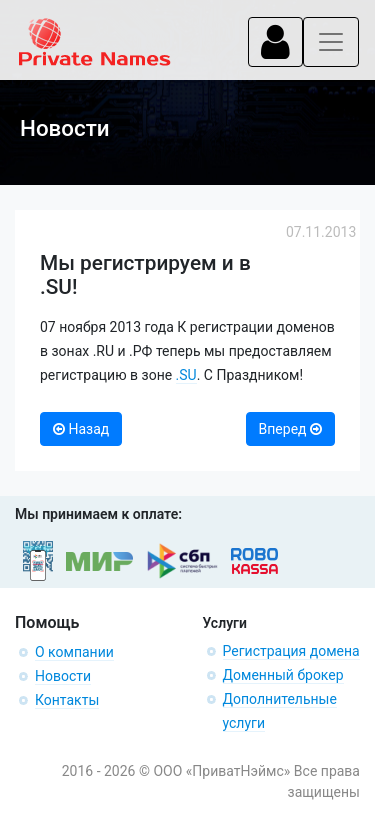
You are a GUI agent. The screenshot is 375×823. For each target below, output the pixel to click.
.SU (186, 375)
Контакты (67, 700)
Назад (81, 429)
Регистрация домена (291, 651)
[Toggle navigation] (275, 42)
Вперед (290, 429)
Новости (63, 676)
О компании (74, 652)
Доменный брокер (283, 675)
